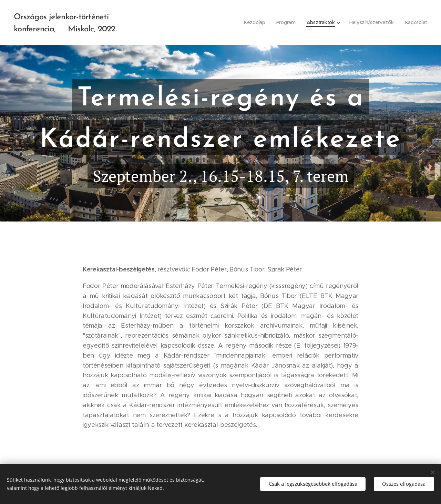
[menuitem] (253, 22)
